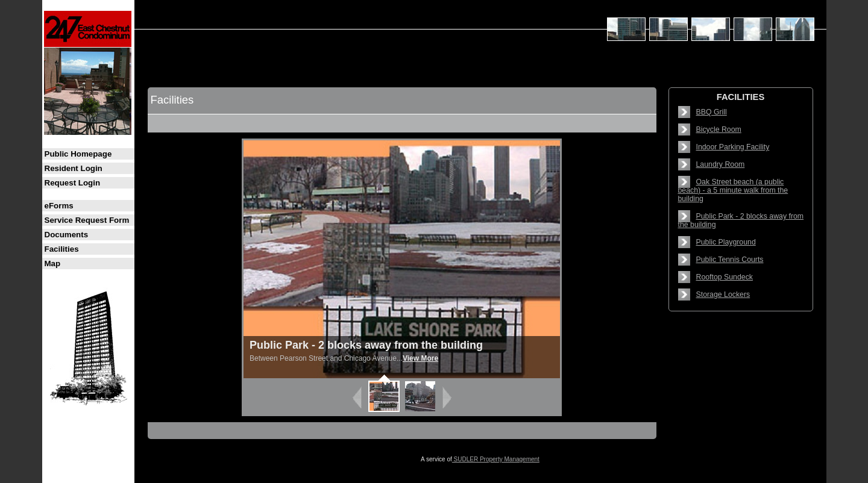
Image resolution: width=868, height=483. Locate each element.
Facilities (62, 249)
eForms (59, 206)
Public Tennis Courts (730, 260)
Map (53, 263)
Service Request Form (87, 220)
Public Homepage (78, 154)
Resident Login (74, 168)
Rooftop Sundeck (725, 277)
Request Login (73, 183)
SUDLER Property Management (496, 459)
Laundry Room (721, 164)
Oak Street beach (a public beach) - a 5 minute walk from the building (733, 190)
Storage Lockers (723, 294)
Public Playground (726, 242)
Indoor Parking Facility (733, 147)
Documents (67, 235)
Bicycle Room (719, 129)
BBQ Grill (712, 112)
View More (420, 358)
